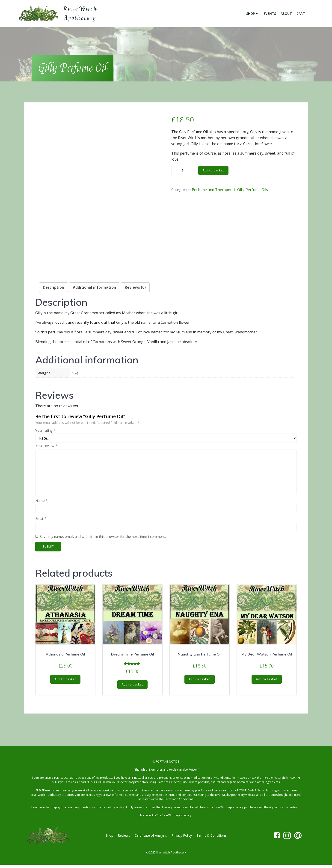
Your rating (45, 431)
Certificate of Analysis (151, 838)
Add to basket (213, 172)
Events (270, 14)
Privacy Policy (182, 838)
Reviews (124, 838)
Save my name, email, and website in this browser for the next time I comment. (103, 538)
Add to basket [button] (65, 680)
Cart (301, 14)
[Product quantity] (184, 172)
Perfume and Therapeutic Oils (218, 191)
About (287, 14)
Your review (46, 447)
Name (41, 502)
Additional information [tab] (94, 288)
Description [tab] (53, 288)
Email (41, 520)
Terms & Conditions (211, 838)
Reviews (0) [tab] (135, 288)
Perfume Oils (257, 191)
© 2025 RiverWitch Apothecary (166, 855)
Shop (253, 14)
